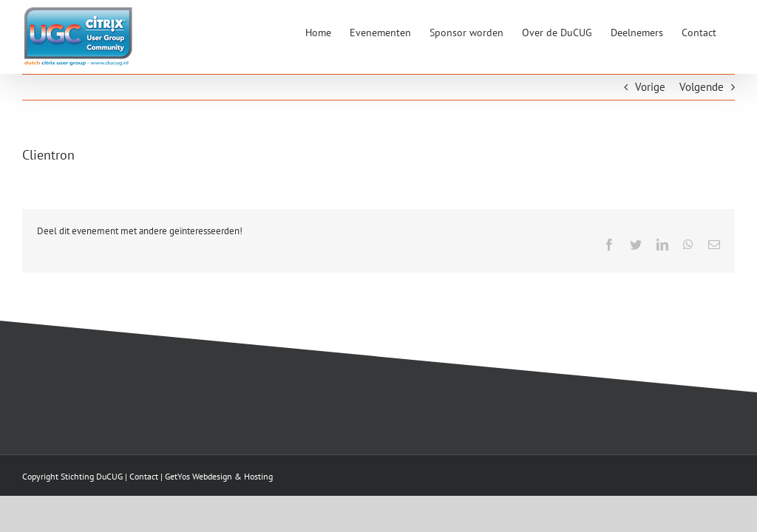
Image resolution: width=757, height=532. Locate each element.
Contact (144, 476)
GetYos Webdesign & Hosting (219, 476)
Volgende (702, 87)
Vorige (650, 87)
